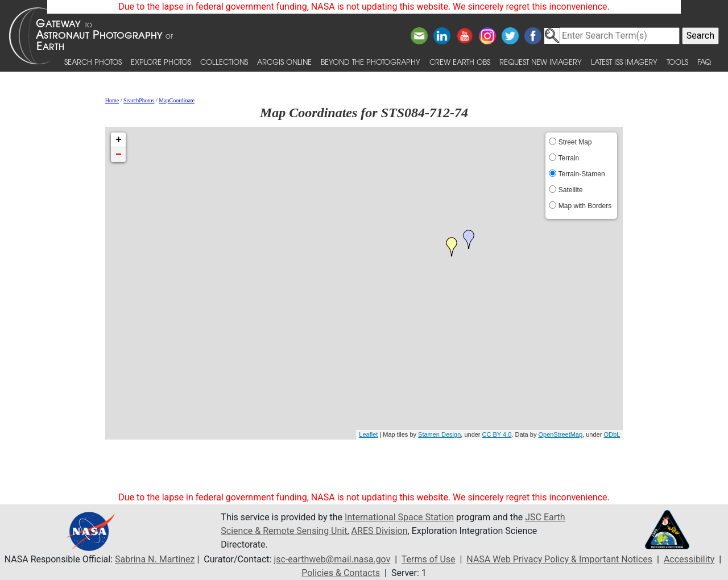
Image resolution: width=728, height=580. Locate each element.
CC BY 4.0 (497, 434)
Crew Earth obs (460, 62)
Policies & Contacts (341, 573)
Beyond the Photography (371, 62)
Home (112, 100)
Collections (224, 62)
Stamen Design (439, 434)
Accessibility (689, 559)
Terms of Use (429, 559)
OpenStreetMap (560, 434)
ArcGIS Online (284, 62)
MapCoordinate (177, 100)
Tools (677, 62)
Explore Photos (161, 62)
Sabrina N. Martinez (155, 559)
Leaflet (368, 434)
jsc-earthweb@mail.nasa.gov (332, 559)
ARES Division (380, 531)
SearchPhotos (139, 100)
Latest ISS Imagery (624, 62)
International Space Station (399, 517)
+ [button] (119, 140)
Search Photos (93, 62)
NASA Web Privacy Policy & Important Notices (559, 559)
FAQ (704, 62)
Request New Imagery (541, 62)
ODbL (612, 434)
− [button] (119, 155)
